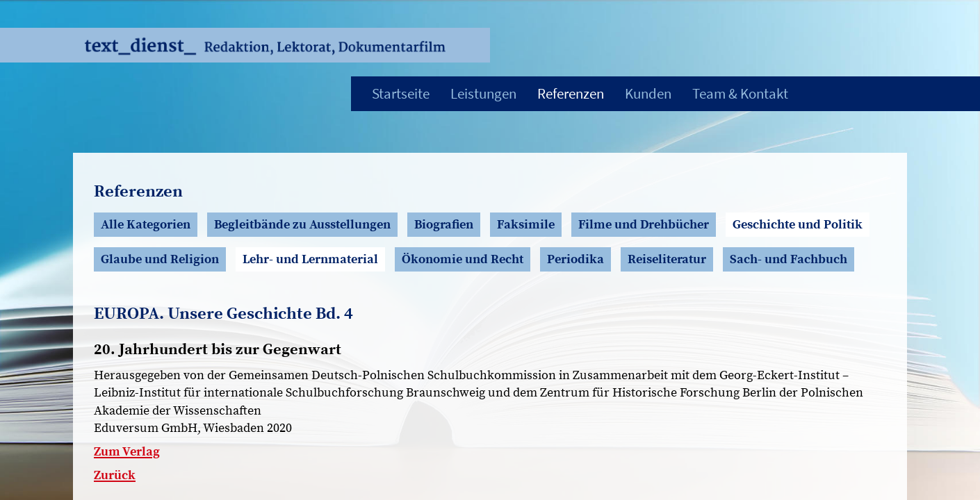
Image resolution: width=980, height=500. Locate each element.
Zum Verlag (127, 452)
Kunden (648, 93)
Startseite (401, 93)
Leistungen (483, 93)
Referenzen (571, 93)
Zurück (115, 475)
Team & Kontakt (740, 93)
